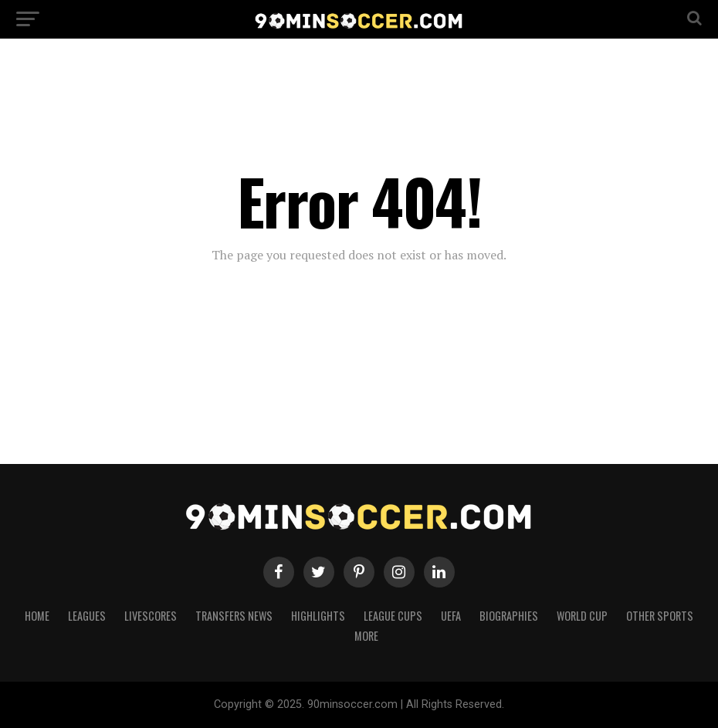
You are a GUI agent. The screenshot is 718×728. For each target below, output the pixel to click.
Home (37, 616)
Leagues (87, 616)
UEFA (451, 616)
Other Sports (660, 616)
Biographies (509, 616)
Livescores (151, 616)
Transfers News (234, 616)
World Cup (582, 616)
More (366, 636)
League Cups (393, 616)
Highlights (318, 616)
